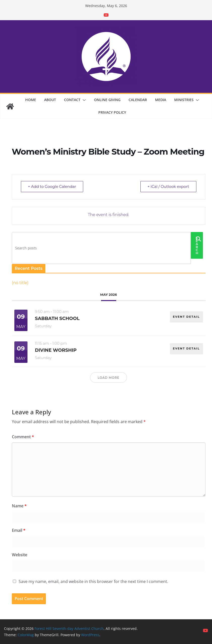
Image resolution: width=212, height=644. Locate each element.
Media (161, 100)
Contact (72, 100)
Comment (23, 437)
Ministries (184, 100)
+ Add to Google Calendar (52, 186)
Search (197, 245)
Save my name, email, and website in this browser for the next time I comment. (93, 581)
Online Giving (107, 100)
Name (19, 506)
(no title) (20, 283)
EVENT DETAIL (186, 316)
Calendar (138, 100)
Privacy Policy (112, 112)
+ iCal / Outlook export (168, 186)
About (50, 100)
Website (20, 555)
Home (31, 100)
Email (19, 530)
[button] (83, 100)
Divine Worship (56, 350)
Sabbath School (57, 318)
